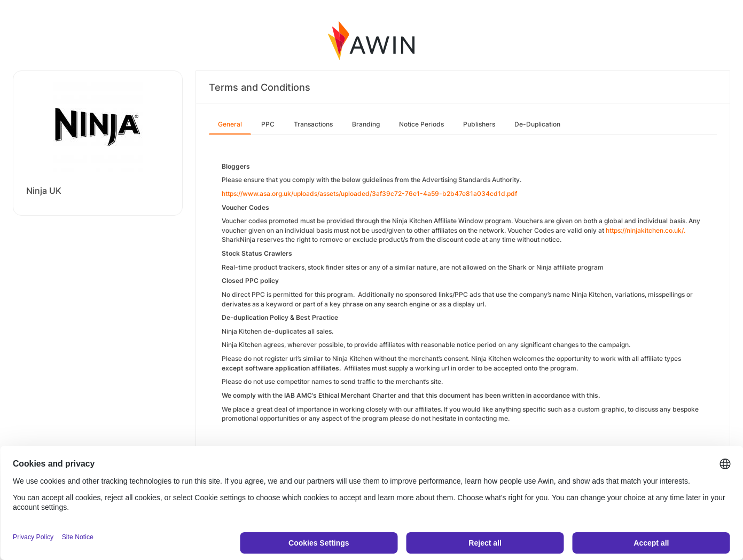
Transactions (313, 124)
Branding (366, 124)
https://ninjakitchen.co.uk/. (646, 230)
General (230, 124)
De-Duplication (537, 124)
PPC (268, 124)
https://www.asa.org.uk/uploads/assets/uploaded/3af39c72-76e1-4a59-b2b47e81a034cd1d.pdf (369, 194)
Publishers (479, 124)
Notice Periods (421, 124)
